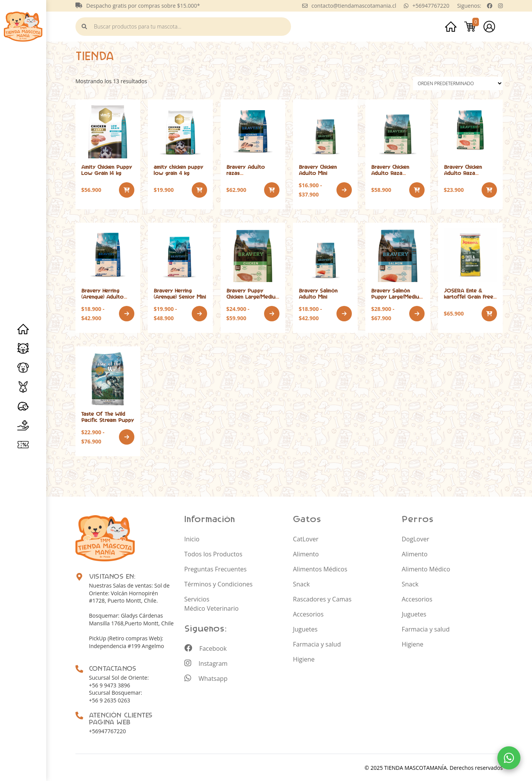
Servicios (23, 425)
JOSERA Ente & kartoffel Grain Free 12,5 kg (468, 296)
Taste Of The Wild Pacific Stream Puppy (108, 416)
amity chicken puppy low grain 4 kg (178, 169)
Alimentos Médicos (320, 568)
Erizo (23, 406)
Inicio (23, 329)
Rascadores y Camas (322, 598)
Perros (23, 368)
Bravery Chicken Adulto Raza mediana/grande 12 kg (397, 172)
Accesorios (308, 613)
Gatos (23, 348)
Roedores (23, 387)
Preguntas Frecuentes (216, 568)
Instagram (206, 663)
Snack (301, 583)
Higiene (304, 658)
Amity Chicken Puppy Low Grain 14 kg (107, 169)
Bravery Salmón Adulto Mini (318, 293)
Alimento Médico (426, 568)
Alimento (306, 553)
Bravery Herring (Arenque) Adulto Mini (102, 296)
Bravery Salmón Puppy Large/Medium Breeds (397, 296)
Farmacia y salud (317, 643)
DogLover (416, 538)
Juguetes (305, 628)
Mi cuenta (489, 26)
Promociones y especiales (23, 445)
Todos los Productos (213, 553)
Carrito (470, 26)
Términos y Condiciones (219, 583)
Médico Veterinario (212, 608)
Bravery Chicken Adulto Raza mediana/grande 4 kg (469, 172)
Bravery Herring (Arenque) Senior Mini (180, 293)
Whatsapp (206, 678)
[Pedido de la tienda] (458, 83)
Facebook (206, 648)
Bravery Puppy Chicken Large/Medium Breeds (253, 296)
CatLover (306, 538)
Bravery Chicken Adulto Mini (318, 169)
